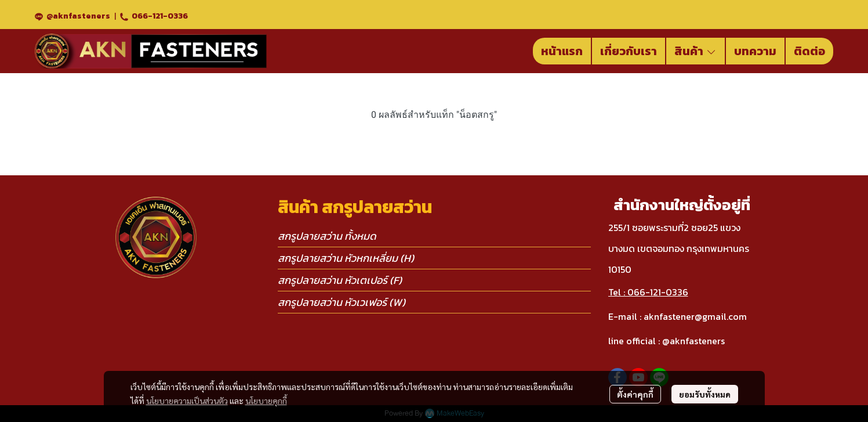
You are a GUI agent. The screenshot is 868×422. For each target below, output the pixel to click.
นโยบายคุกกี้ (266, 401)
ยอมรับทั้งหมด (705, 394)
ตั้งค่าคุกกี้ (635, 394)
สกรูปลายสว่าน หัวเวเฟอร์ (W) (342, 302)
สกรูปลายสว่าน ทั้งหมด (327, 236)
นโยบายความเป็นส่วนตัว (187, 401)
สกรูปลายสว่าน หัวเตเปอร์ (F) (340, 280)
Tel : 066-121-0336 (648, 292)
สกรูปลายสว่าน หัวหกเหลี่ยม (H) (346, 258)
